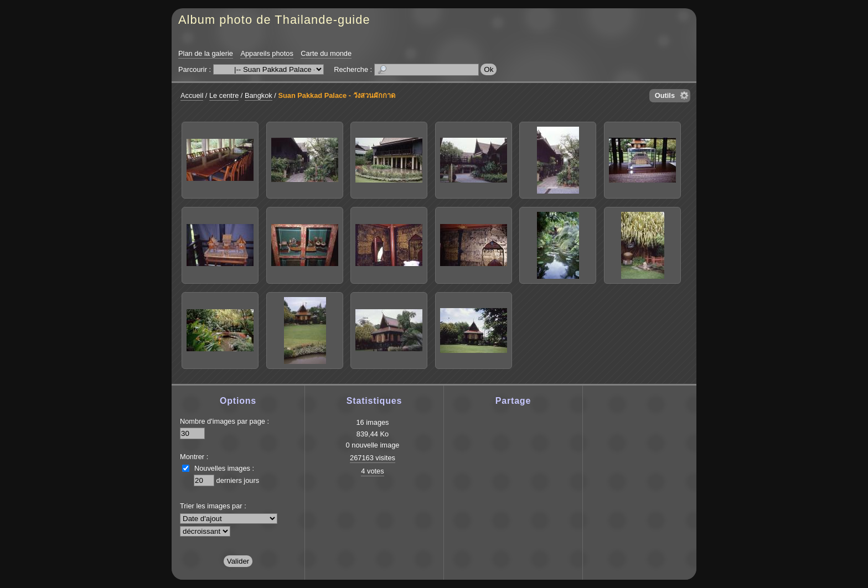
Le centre (224, 95)
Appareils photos (267, 53)
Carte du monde (326, 53)
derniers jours (238, 480)
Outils (665, 95)
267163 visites (373, 458)
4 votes (372, 471)
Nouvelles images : (224, 468)
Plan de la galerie (206, 53)
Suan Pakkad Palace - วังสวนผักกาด (336, 95)
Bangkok (259, 95)
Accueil (192, 95)
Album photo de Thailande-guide (274, 20)
